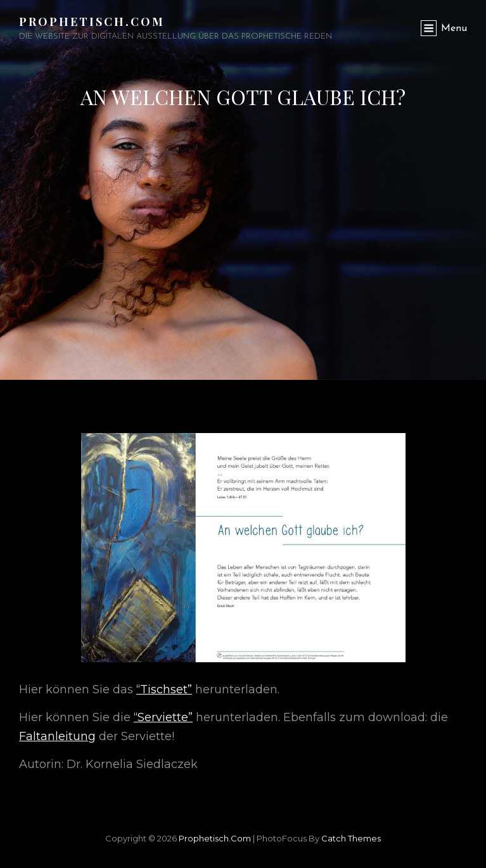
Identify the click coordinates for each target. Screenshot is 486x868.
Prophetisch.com (92, 22)
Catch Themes (351, 838)
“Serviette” (163, 717)
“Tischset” (164, 689)
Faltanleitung (57, 736)
